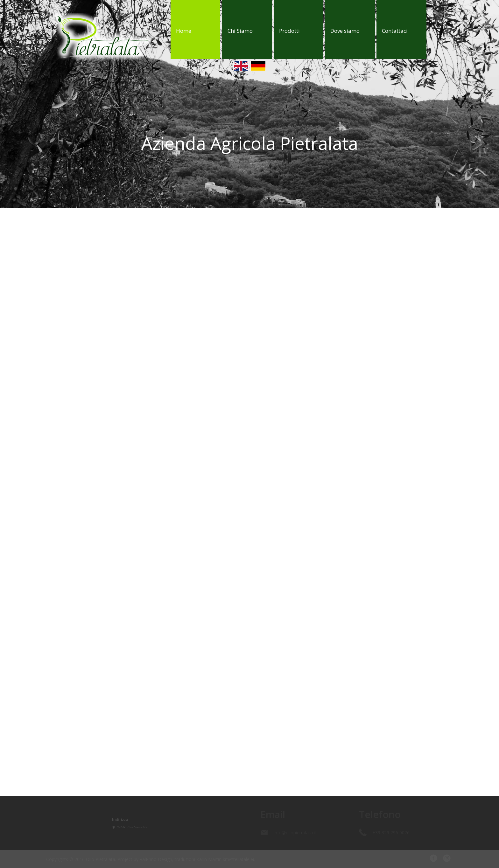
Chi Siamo (240, 31)
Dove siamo (345, 31)
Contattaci (395, 31)
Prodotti (289, 31)
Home (184, 31)
